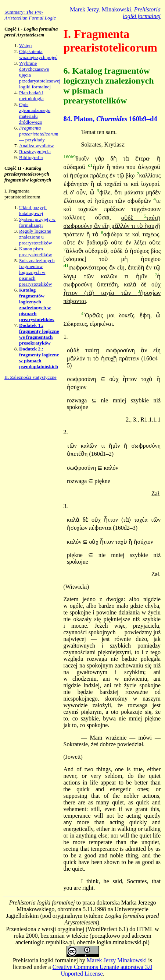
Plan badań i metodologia (31, 96)
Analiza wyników (36, 146)
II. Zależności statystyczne (31, 377)
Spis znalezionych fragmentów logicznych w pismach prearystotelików (37, 272)
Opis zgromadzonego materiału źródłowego (35, 113)
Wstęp (25, 45)
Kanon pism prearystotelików (36, 252)
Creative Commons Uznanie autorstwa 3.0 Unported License (103, 970)
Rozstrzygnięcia (35, 151)
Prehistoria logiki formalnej (45, 960)
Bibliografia (31, 157)
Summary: (30, 15)
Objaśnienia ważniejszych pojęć (38, 54)
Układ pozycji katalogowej (33, 210)
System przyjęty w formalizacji (37, 222)
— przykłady (39, 134)
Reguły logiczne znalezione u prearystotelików (36, 237)
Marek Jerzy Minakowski (117, 960)
